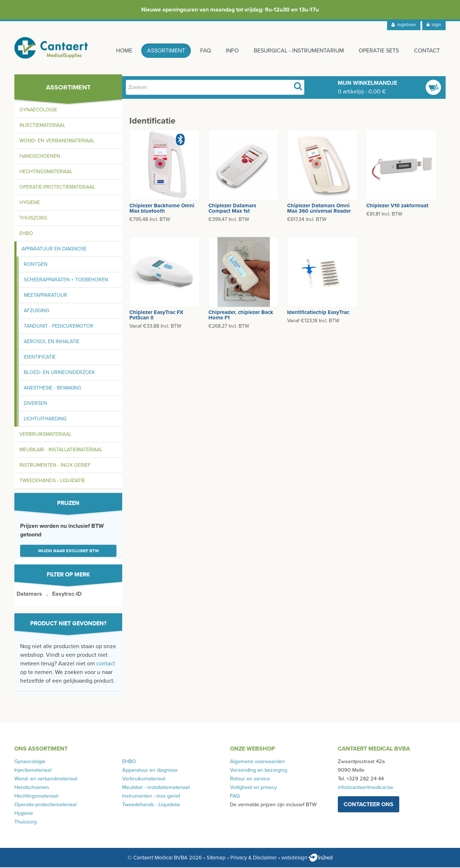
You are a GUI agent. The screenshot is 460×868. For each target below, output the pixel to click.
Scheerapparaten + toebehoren (66, 280)
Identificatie (40, 358)
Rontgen (36, 265)
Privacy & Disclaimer (254, 858)
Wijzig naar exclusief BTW (68, 551)
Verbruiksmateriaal (45, 435)
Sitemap (216, 858)
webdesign (307, 858)
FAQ (205, 51)
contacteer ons (369, 805)
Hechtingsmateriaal (46, 172)
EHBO (26, 234)
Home (123, 51)
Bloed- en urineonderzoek (59, 373)
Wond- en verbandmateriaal (57, 141)
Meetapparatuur (45, 296)
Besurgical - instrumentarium (298, 51)
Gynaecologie (38, 110)
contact (106, 664)
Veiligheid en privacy (253, 788)
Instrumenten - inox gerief (55, 466)
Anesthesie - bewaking (52, 389)
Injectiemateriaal (42, 126)
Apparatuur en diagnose (54, 250)
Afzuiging (36, 311)
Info (232, 51)
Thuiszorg (33, 219)
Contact (427, 51)
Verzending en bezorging (259, 771)
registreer (404, 25)
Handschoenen (40, 157)
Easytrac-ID (67, 595)
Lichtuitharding (45, 419)
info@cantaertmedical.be (365, 788)
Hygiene (30, 203)
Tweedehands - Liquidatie (52, 481)
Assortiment (165, 51)
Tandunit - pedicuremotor (59, 327)
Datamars (29, 595)
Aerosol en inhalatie (52, 342)
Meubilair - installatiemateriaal (61, 450)
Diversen (35, 404)
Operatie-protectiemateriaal (57, 188)
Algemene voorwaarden (257, 762)
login (434, 25)
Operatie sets (379, 51)
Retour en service (250, 779)
